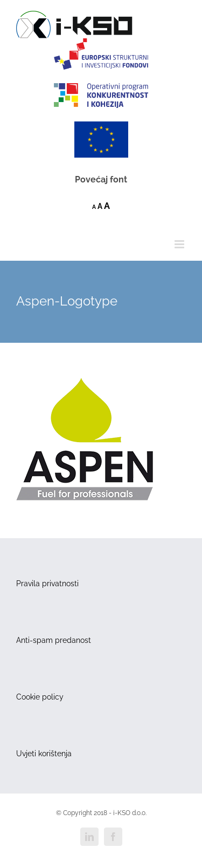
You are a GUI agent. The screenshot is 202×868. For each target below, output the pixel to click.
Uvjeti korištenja (44, 754)
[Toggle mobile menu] (180, 244)
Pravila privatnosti (47, 584)
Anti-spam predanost (54, 640)
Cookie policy (40, 697)
